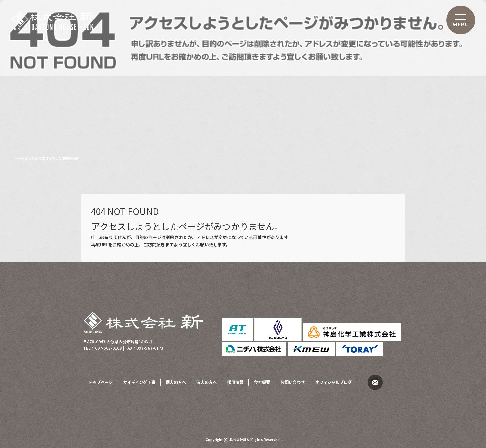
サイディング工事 (139, 382)
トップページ (101, 382)
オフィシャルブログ (333, 382)
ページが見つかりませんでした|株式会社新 (47, 158)
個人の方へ (176, 382)
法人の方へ (207, 382)
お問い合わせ (293, 382)
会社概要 (262, 382)
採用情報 (235, 382)
